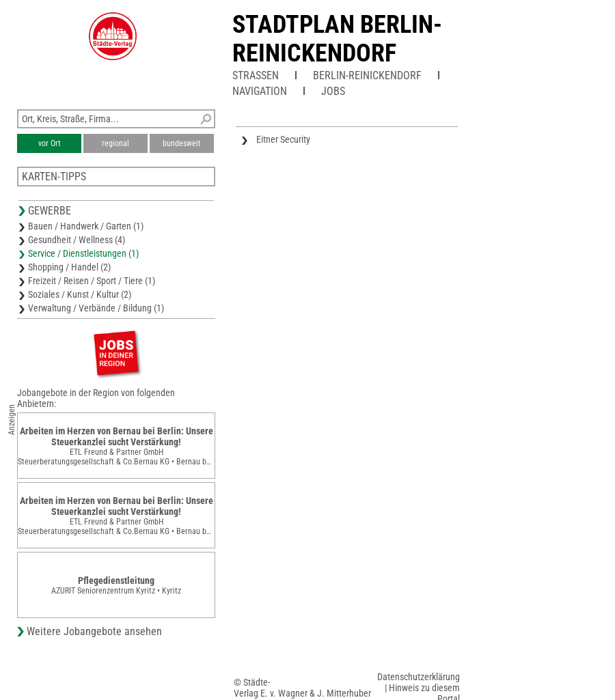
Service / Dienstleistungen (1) (83, 253)
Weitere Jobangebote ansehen (94, 631)
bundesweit (182, 143)
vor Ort (50, 143)
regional (115, 143)
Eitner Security (283, 139)
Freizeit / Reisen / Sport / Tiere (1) (92, 281)
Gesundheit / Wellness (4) (77, 240)
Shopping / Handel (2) (69, 267)
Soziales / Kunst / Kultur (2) (80, 294)
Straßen (256, 75)
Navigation (260, 91)
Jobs (333, 91)
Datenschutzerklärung (419, 677)
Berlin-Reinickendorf (367, 75)
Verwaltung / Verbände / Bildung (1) (96, 308)
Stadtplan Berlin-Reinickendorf (337, 39)
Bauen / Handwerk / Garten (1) (86, 226)
